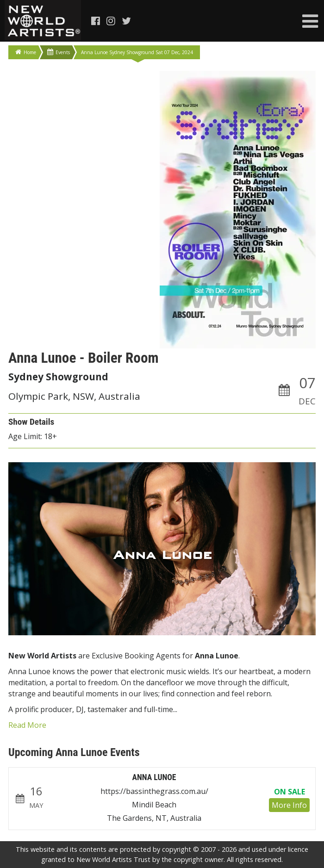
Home (26, 52)
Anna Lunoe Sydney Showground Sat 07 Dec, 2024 (137, 52)
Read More (27, 725)
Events (59, 52)
